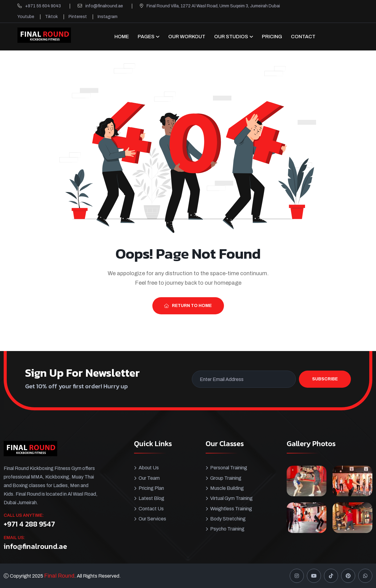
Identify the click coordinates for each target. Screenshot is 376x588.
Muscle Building (227, 488)
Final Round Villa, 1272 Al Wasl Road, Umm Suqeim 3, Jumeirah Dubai (213, 6)
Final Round (59, 576)
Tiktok (51, 17)
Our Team (149, 478)
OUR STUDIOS (231, 37)
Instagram (108, 17)
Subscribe (325, 379)
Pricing (272, 37)
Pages (146, 37)
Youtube (26, 17)
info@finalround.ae (104, 6)
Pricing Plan (151, 488)
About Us (149, 468)
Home (122, 37)
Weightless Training (231, 508)
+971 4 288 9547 (29, 524)
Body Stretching (228, 518)
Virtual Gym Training (231, 498)
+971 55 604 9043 (43, 6)
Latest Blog (151, 498)
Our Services (152, 518)
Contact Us (151, 508)
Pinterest (78, 17)
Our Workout (187, 37)
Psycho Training (227, 528)
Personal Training (229, 468)
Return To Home (188, 306)
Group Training (226, 478)
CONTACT (303, 37)
